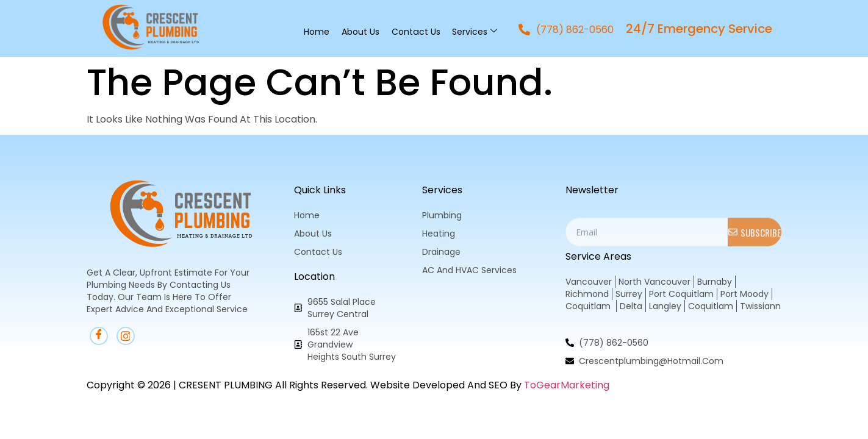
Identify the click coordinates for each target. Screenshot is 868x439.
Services (475, 32)
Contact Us (416, 32)
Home (317, 32)
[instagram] (126, 336)
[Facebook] (99, 336)
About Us (360, 32)
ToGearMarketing (567, 385)
